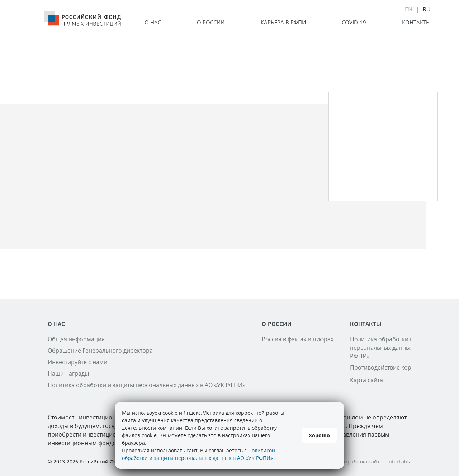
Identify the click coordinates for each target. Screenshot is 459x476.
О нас (153, 22)
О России (211, 22)
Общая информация (76, 339)
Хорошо (319, 435)
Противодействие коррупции (391, 367)
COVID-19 (354, 22)
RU (427, 9)
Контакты (416, 22)
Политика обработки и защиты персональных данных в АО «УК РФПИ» (146, 385)
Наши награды (68, 373)
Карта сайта (366, 380)
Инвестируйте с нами (77, 362)
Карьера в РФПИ (283, 22)
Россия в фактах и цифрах (298, 339)
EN (409, 9)
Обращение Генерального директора (100, 351)
